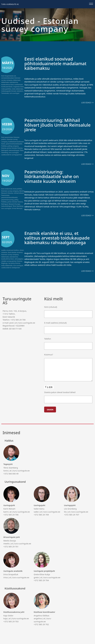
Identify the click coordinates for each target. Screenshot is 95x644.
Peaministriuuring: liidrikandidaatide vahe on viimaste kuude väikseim (53, 176)
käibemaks (17, 80)
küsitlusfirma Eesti (8, 84)
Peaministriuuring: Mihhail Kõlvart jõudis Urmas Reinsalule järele (54, 125)
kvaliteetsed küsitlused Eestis (12, 86)
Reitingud (5, 150)
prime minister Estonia (15, 148)
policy (16, 199)
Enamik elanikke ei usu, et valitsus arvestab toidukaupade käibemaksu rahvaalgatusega (59, 237)
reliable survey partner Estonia (12, 261)
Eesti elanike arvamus (15, 252)
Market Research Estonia (13, 192)
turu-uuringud (14, 93)
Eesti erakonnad (7, 189)
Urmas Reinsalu (17, 208)
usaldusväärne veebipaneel (11, 267)
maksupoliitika (6, 89)
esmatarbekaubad (7, 78)
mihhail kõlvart (19, 193)
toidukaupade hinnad (9, 91)
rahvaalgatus (19, 259)
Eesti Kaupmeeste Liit (9, 76)
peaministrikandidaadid (14, 144)
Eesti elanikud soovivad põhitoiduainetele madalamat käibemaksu (57, 63)
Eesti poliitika (17, 189)
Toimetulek (5, 93)
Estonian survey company (11, 79)
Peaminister (5, 195)
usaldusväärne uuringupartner (12, 155)
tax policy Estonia (14, 263)
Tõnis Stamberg (18, 206)
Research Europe (14, 204)
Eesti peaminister (7, 137)
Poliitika (4, 146)
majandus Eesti (18, 87)
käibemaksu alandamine (10, 82)
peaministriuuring (7, 199)
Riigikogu (4, 263)
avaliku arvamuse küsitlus (10, 250)
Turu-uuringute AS (10, 4)
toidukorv (20, 91)
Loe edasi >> (88, 102)
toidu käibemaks (18, 89)
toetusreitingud (14, 150)
